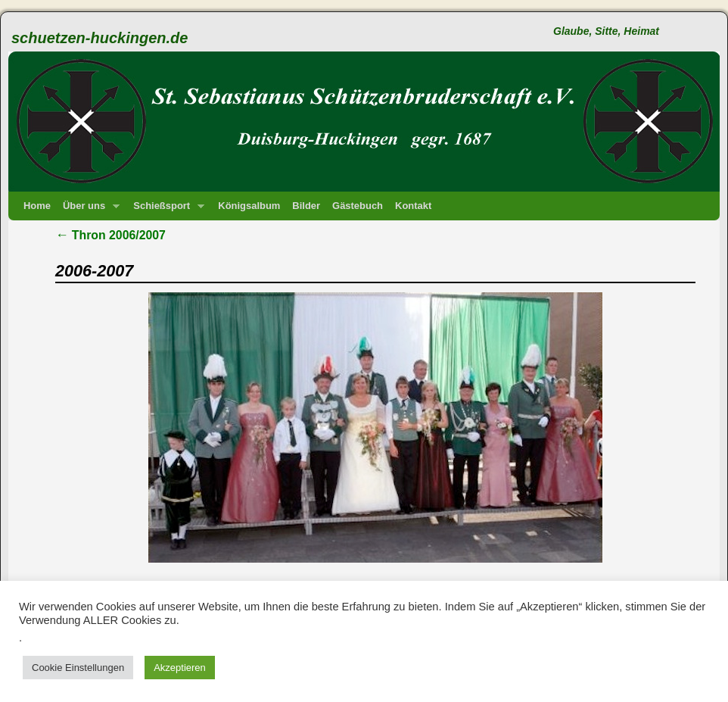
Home (37, 206)
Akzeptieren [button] (180, 668)
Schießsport (166, 210)
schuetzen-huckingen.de (100, 38)
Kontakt (413, 206)
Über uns (88, 210)
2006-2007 (94, 271)
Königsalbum (249, 206)
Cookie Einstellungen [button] (78, 668)
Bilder (306, 206)
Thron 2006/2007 (110, 235)
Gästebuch (358, 206)
